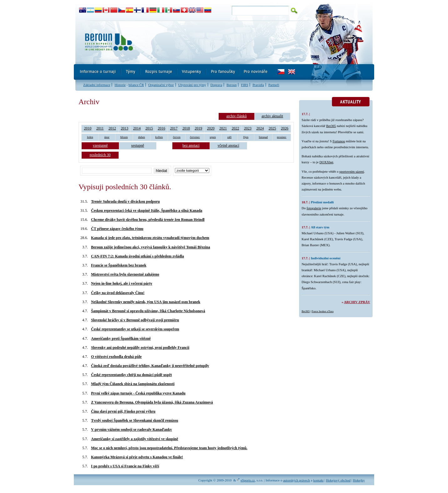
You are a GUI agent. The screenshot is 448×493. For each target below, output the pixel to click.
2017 (174, 128)
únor (107, 137)
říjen (246, 137)
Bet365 (331, 126)
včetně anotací (229, 145)
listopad (263, 137)
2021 (223, 128)
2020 (211, 128)
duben (141, 137)
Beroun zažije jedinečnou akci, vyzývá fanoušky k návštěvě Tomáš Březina (150, 247)
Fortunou (339, 141)
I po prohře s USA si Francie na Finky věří (125, 466)
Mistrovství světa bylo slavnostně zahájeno (125, 274)
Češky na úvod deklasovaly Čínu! (118, 293)
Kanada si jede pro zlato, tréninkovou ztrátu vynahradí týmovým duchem (150, 238)
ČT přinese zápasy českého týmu (117, 229)
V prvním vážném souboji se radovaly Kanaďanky (132, 429)
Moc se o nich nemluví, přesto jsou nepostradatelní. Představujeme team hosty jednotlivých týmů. (169, 448)
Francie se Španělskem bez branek (119, 265)
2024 (260, 128)
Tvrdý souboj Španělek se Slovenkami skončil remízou (135, 420)
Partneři (274, 85)
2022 (235, 128)
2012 (112, 128)
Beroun (232, 85)
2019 (198, 128)
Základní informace (97, 85)
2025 (272, 128)
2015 (149, 128)
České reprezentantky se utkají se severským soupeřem (135, 329)
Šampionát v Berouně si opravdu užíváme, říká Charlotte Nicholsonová (148, 311)
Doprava (216, 85)
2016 (161, 128)
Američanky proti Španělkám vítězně (121, 338)
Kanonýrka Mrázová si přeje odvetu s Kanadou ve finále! (137, 457)
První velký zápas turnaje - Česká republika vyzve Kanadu (138, 393)
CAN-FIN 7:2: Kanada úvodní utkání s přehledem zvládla (137, 256)
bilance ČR (136, 85)
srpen (213, 137)
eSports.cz (248, 480)
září (230, 137)
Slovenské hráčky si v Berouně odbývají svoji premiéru (135, 320)
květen (159, 137)
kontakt (318, 480)
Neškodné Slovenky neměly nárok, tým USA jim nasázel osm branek (146, 302)
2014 (137, 128)
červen (177, 137)
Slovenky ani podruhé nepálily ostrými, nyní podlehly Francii (140, 348)
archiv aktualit (272, 116)
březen (124, 137)
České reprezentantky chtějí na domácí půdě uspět (131, 375)
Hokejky (359, 480)
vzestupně (100, 145)
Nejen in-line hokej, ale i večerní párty (122, 283)
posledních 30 (100, 155)
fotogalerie (314, 208)
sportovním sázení (352, 171)
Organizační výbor (161, 85)
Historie (120, 85)
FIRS (244, 85)
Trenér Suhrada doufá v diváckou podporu (125, 201)
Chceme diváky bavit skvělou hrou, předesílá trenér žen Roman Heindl (148, 220)
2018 (186, 128)
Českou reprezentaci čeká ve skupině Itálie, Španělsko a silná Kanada (147, 211)
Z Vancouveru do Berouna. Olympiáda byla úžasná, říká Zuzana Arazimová (152, 402)
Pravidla (258, 85)
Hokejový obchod (338, 480)
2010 (88, 128)
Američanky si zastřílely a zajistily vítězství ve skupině (135, 439)
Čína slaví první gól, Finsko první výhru (123, 411)
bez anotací (191, 145)
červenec (195, 137)
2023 (248, 128)
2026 (285, 128)
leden (90, 137)
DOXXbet (326, 162)
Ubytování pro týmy (192, 85)
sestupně (137, 145)
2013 (125, 128)
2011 (100, 128)
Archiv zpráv (357, 302)
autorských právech (297, 480)
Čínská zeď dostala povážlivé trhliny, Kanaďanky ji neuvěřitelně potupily (150, 366)
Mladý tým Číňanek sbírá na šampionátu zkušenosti (133, 384)
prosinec (282, 137)
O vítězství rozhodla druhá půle (116, 357)
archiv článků (236, 116)
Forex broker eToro (323, 311)
